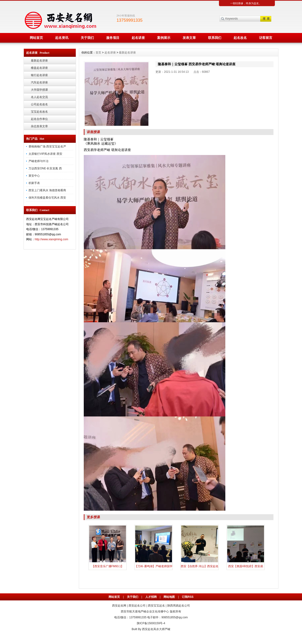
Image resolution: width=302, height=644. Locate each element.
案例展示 (164, 38)
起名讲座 (138, 38)
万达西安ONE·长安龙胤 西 (45, 168)
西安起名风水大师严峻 (156, 629)
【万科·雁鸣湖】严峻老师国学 (153, 566)
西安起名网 (119, 606)
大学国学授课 (39, 90)
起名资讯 (62, 38)
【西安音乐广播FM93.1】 (108, 566)
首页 (98, 53)
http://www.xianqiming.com (51, 239)
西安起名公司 (137, 606)
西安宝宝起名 (156, 606)
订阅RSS (188, 597)
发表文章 (189, 38)
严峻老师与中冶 (38, 161)
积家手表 (34, 183)
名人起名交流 (39, 97)
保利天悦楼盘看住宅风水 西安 (47, 198)
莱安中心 (34, 176)
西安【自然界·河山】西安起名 (199, 566)
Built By (137, 629)
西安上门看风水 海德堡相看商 (47, 190)
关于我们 (87, 38)
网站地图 (169, 597)
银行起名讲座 (39, 75)
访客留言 (266, 38)
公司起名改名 (39, 104)
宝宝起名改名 (39, 112)
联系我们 (215, 38)
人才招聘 (151, 597)
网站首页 (36, 38)
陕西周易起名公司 (179, 606)
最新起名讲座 (39, 61)
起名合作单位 (39, 119)
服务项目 (113, 38)
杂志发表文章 (39, 126)
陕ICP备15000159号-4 (151, 623)
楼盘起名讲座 (39, 68)
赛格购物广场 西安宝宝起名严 (47, 147)
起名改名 (240, 38)
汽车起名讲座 (39, 82)
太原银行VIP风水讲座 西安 (45, 154)
